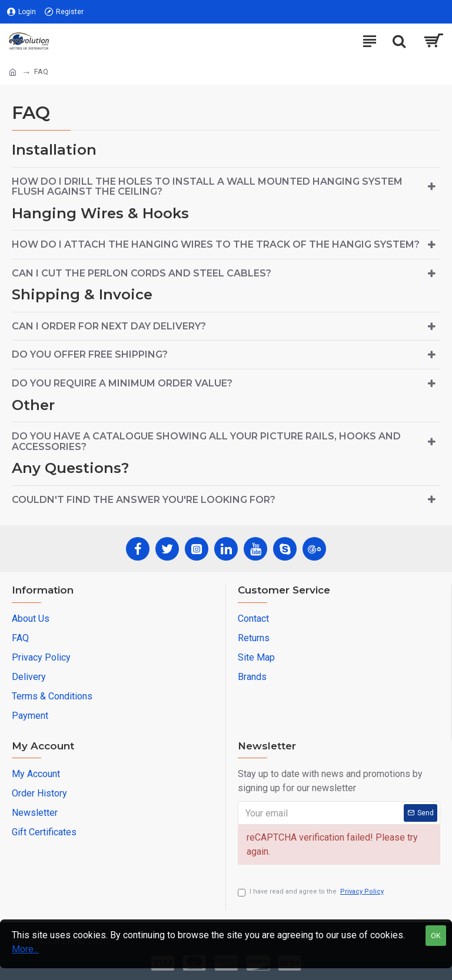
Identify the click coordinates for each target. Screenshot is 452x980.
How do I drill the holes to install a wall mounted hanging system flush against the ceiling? (207, 187)
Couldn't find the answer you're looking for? (144, 500)
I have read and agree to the (312, 892)
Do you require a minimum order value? (122, 383)
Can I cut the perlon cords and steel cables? (142, 273)
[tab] (226, 186)
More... (25, 949)
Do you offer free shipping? (90, 354)
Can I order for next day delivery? (109, 326)
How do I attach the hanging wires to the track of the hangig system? (216, 244)
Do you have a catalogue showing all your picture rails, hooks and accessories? (206, 441)
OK (436, 936)
